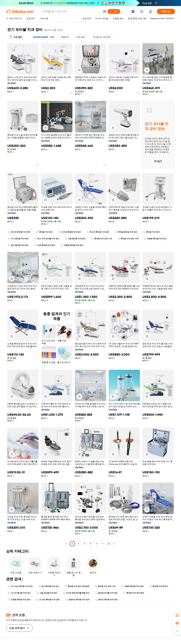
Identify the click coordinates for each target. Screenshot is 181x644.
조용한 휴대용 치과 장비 (19, 600)
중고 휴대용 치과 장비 (18, 245)
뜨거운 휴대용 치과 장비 (70, 232)
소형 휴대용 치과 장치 (75, 239)
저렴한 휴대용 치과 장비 (133, 586)
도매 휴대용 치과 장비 (45, 245)
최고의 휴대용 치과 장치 (19, 232)
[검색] (114, 11)
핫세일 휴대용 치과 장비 (126, 232)
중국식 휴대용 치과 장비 (107, 600)
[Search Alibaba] (72, 11)
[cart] (142, 12)
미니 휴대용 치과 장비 (18, 239)
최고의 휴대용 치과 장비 (98, 232)
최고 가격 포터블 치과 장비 (47, 239)
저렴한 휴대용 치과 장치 (72, 245)
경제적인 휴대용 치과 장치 (77, 600)
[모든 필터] (16, 37)
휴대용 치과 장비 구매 (128, 239)
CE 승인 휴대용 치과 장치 (48, 600)
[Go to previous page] (66, 544)
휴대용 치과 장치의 (159, 586)
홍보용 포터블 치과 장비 (106, 593)
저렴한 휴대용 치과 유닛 (155, 239)
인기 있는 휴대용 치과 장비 (20, 586)
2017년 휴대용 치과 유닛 (19, 593)
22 (109, 544)
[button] (105, 11)
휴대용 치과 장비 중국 (134, 593)
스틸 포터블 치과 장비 (47, 593)
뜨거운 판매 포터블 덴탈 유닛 (76, 593)
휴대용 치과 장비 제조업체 (77, 586)
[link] (177, 615)
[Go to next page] (115, 544)
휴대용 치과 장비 (44, 232)
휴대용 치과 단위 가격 (102, 239)
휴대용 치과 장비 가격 (105, 586)
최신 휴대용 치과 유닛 (49, 586)
